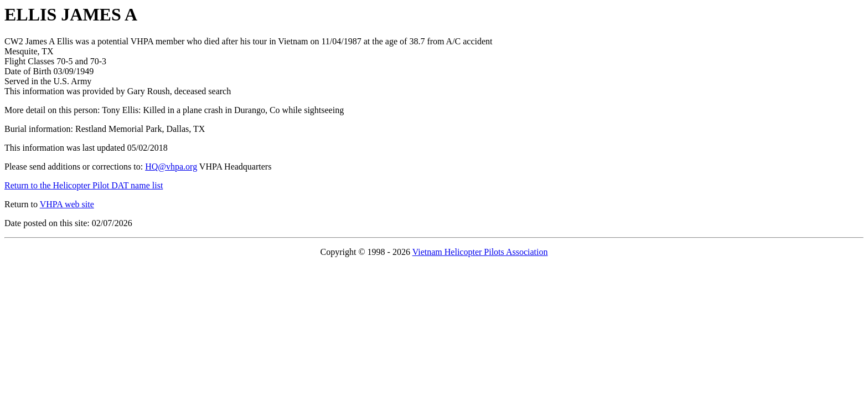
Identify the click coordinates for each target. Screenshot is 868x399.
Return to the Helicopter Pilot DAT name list (84, 185)
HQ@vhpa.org (171, 167)
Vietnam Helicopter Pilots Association (480, 252)
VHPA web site (67, 204)
